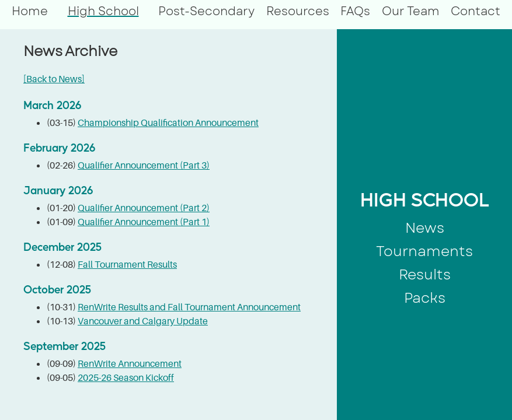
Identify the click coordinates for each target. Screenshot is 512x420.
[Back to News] (54, 79)
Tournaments (424, 251)
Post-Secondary (206, 11)
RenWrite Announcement (130, 363)
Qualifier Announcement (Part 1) (144, 222)
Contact (476, 11)
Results (425, 274)
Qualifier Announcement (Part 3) (144, 165)
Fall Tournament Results (127, 264)
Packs (425, 298)
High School (103, 11)
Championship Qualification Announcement (168, 123)
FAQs (355, 11)
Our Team (411, 11)
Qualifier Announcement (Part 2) (144, 208)
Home (30, 11)
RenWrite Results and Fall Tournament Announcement (189, 307)
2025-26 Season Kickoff (126, 377)
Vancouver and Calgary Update (143, 321)
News (425, 228)
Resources (298, 11)
